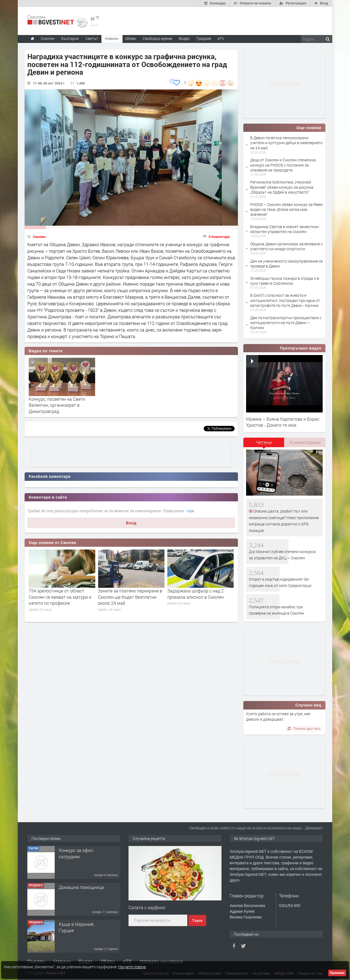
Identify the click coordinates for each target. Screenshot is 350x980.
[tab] (264, 444)
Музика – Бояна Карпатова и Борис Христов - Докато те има (283, 422)
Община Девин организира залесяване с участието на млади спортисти (286, 246)
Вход (131, 523)
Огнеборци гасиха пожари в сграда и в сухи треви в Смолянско (285, 281)
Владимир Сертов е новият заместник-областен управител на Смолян (285, 229)
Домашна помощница (81, 924)
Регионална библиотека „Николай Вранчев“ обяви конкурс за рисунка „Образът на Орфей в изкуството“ (282, 187)
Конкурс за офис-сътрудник (76, 890)
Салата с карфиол (147, 907)
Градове (204, 38)
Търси (197, 921)
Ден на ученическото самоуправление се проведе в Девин (286, 264)
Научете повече (132, 967)
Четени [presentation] (264, 442)
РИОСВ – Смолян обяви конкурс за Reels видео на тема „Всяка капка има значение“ (286, 209)
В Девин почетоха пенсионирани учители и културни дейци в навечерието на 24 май (286, 143)
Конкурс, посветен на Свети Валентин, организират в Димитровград (57, 405)
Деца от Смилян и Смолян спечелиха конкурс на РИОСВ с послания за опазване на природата (283, 165)
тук (191, 511)
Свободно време (157, 38)
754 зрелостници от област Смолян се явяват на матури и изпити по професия (129, 597)
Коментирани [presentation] (305, 442)
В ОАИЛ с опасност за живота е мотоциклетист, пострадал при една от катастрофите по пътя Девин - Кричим (285, 300)
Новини (112, 38)
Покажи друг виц (304, 728)
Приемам (337, 973)
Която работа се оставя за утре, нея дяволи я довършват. (278, 716)
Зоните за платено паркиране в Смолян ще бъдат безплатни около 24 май (199, 597)
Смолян (39, 237)
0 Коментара (219, 237)
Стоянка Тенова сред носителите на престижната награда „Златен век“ (57, 597)
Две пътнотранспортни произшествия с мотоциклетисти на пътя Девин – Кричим (286, 323)
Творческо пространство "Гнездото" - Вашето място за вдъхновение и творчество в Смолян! (82, 866)
